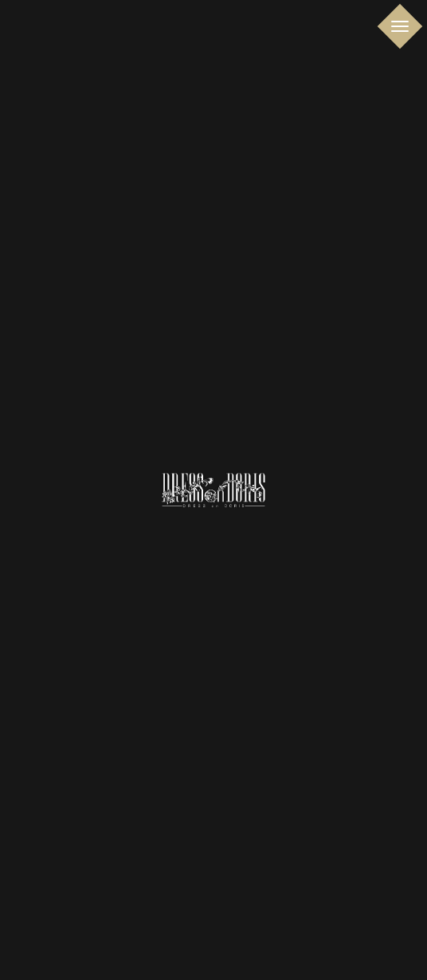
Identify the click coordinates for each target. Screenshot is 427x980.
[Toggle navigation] (401, 26)
